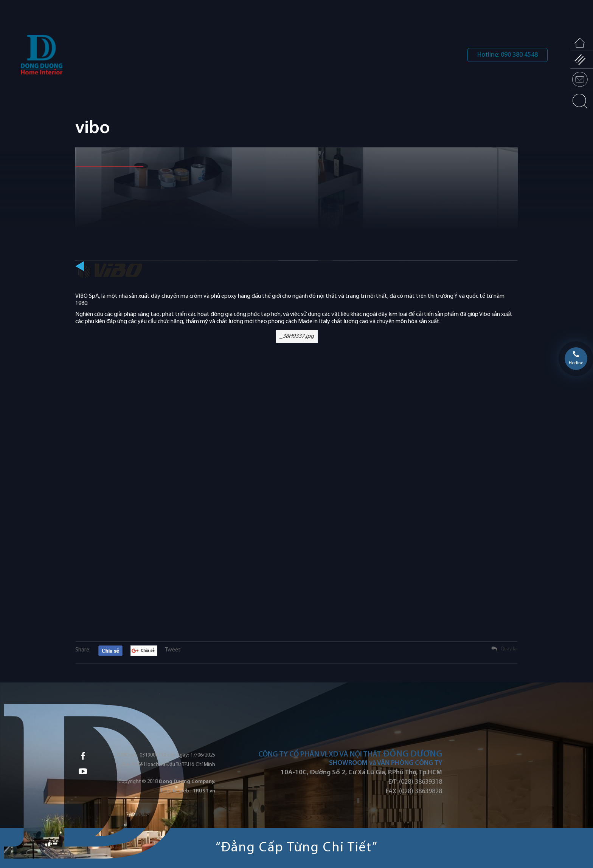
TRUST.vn (204, 791)
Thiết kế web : (176, 791)
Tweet (173, 650)
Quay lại (509, 649)
